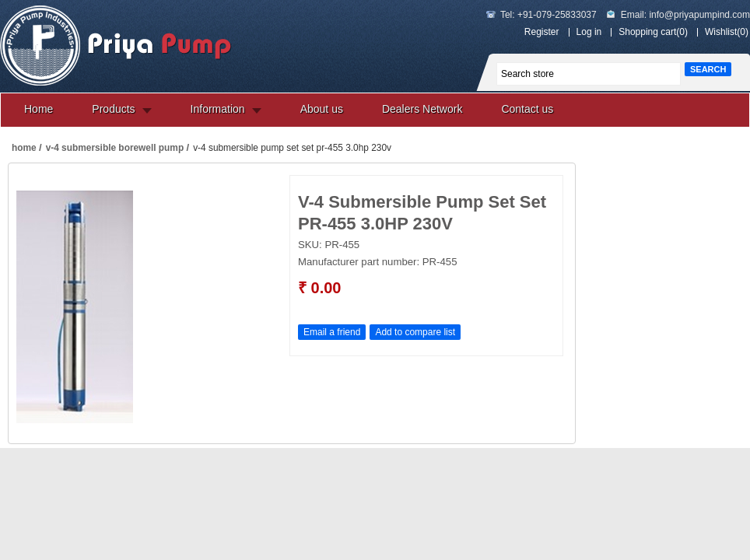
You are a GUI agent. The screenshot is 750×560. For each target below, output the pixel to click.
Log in (589, 32)
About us (322, 109)
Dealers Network (422, 109)
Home (39, 109)
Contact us (527, 109)
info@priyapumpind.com (699, 15)
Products (113, 109)
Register (542, 32)
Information (218, 109)
